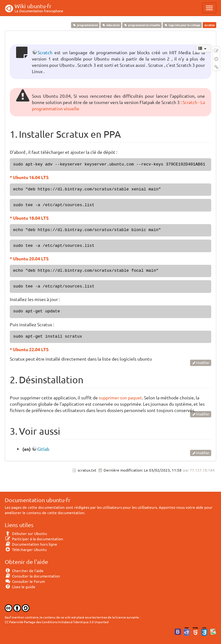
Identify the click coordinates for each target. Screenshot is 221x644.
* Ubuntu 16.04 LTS (29, 177)
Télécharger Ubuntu (26, 549)
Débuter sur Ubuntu (26, 533)
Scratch (45, 52)
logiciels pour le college (182, 25)
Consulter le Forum (25, 581)
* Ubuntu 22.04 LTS (29, 349)
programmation (85, 25)
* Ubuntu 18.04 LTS (29, 218)
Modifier (203, 363)
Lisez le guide (20, 587)
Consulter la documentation (32, 576)
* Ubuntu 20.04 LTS (29, 258)
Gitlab (43, 449)
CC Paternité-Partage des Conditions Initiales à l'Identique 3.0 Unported (57, 622)
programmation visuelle (142, 25)
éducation (111, 25)
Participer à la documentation (34, 539)
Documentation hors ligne (31, 544)
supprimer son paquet (120, 397)
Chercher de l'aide (24, 571)
